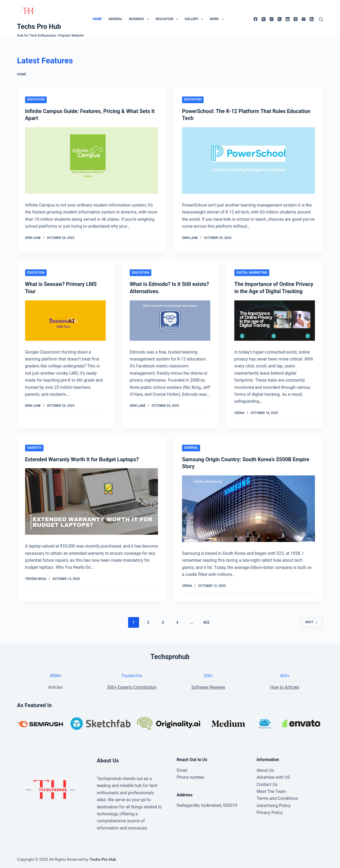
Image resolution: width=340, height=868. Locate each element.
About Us (265, 769)
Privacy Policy (270, 812)
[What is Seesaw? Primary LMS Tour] (65, 320)
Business (140, 19)
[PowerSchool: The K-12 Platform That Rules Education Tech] (248, 160)
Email (182, 769)
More (218, 19)
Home (97, 19)
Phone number (191, 776)
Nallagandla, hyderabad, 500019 (207, 805)
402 (206, 621)
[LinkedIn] (288, 19)
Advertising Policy (273, 805)
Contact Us (267, 783)
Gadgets (34, 447)
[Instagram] (272, 19)
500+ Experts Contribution (132, 686)
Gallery (195, 19)
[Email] (304, 19)
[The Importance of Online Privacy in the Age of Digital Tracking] (275, 320)
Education (168, 19)
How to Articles (285, 686)
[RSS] (312, 19)
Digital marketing (252, 272)
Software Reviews (208, 686)
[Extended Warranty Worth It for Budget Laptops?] (92, 501)
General (115, 19)
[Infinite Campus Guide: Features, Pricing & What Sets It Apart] (92, 160)
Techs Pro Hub (39, 27)
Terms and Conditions (277, 798)
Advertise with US (273, 776)
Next (312, 621)
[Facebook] (256, 19)
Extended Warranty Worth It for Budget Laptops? (83, 459)
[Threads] (296, 19)
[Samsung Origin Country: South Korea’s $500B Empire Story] (248, 508)
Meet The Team (271, 790)
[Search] (321, 19)
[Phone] (280, 19)
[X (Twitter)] (264, 19)
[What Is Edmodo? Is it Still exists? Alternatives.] (170, 320)
